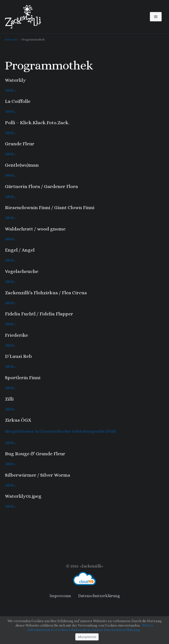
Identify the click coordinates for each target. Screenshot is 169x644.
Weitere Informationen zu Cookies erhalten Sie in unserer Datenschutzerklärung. (91, 628)
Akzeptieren (87, 637)
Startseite (11, 40)
